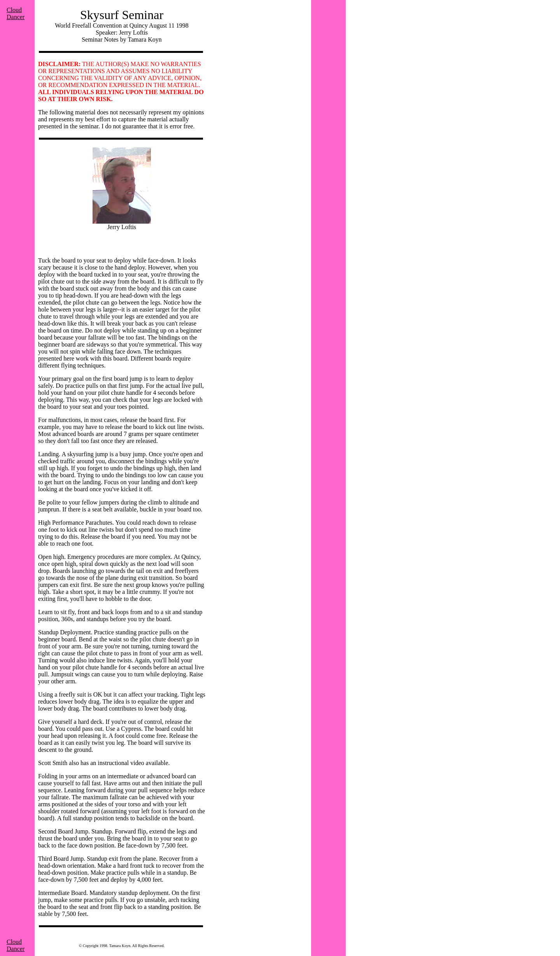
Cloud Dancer (16, 13)
